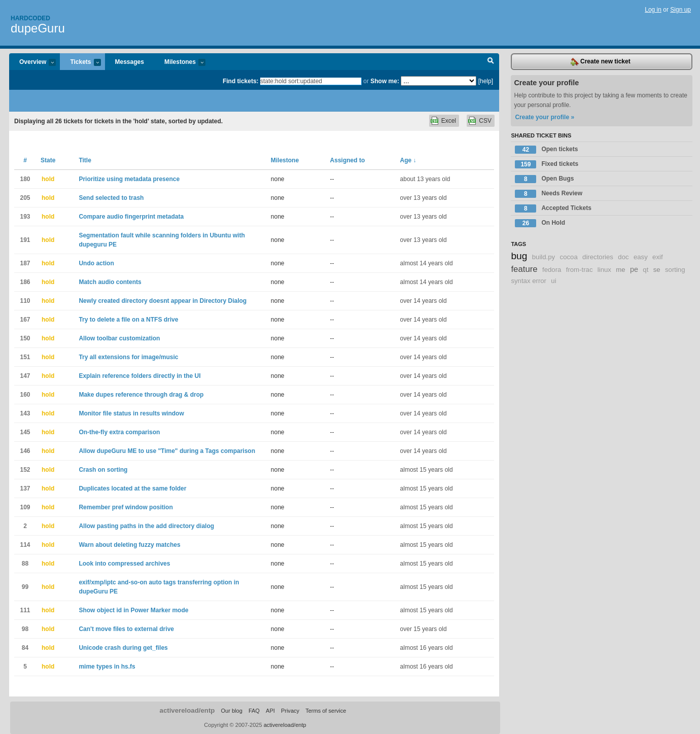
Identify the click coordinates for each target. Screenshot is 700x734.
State (48, 160)
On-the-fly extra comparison (119, 432)
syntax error (529, 281)
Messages (130, 62)
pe (634, 269)
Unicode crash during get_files (123, 648)
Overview (32, 63)
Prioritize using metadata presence (129, 179)
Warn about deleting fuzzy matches (129, 545)
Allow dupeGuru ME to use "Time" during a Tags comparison (167, 451)
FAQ (254, 711)
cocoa (569, 257)
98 (25, 629)
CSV (485, 121)
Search (491, 62)
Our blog (231, 711)
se (657, 270)
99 (25, 587)
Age (408, 160)
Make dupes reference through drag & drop (141, 395)
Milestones (180, 63)
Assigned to (348, 160)
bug (519, 256)
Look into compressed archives (124, 564)
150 (25, 338)
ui (553, 281)
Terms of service (326, 711)
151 (25, 357)
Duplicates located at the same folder (132, 488)
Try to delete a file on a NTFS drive (128, 320)
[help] (486, 81)
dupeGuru (38, 28)
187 (25, 263)
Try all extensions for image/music (128, 357)
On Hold (540, 223)
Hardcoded (30, 18)
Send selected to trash (111, 198)
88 (25, 564)
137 (25, 488)
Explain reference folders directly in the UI (139, 376)
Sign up (680, 10)
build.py (544, 257)
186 (25, 282)
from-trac (580, 270)
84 (25, 648)
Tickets (80, 63)
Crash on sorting (103, 470)
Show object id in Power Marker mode (133, 610)
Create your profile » (545, 117)
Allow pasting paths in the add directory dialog (146, 526)
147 (25, 376)
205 (25, 198)
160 (25, 395)
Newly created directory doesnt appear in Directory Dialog (163, 301)
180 (25, 179)
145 (25, 432)
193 (25, 217)
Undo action (96, 263)
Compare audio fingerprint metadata (131, 217)
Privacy (290, 711)
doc (623, 257)
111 (25, 610)
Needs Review (549, 194)
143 (25, 413)
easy (641, 257)
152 (25, 470)
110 (25, 301)
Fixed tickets (547, 164)
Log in (653, 10)
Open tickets (546, 150)
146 (25, 451)
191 (25, 240)
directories (598, 257)
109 (25, 507)
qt (645, 270)
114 (25, 545)
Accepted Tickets (553, 208)
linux (604, 270)
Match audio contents (110, 282)
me (620, 270)
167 (25, 320)
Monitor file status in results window (131, 413)
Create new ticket (601, 62)
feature (524, 269)
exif (658, 257)
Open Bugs (544, 179)
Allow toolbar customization (119, 338)
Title (85, 160)
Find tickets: (241, 81)
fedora (552, 270)
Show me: (385, 81)
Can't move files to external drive (126, 629)
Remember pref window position (126, 507)
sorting (675, 270)
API (270, 711)
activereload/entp (187, 710)
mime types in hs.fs (107, 667)
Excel (449, 121)
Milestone (285, 160)
